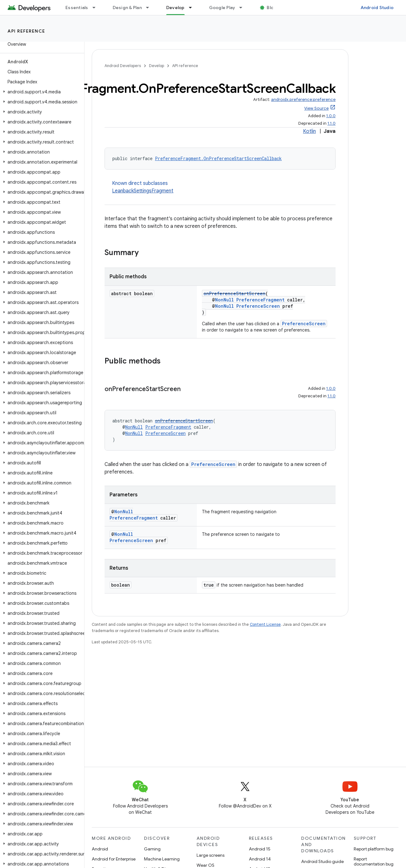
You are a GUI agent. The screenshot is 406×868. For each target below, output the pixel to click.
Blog (272, 8)
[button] (41, 92)
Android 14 (260, 859)
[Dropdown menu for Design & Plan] (150, 8)
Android (100, 849)
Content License (265, 624)
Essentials (77, 8)
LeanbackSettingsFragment (143, 191)
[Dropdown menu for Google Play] (244, 8)
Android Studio (377, 8)
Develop (157, 66)
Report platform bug (374, 849)
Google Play (222, 8)
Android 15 (260, 849)
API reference (26, 31)
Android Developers (123, 66)
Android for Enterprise (114, 859)
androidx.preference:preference (303, 99)
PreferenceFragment (260, 300)
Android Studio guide (322, 861)
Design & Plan (127, 8)
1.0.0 (331, 116)
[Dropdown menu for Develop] (193, 8)
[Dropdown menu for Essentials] (97, 8)
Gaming (152, 849)
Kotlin (309, 131)
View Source (316, 108)
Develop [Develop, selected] (175, 8)
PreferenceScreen (258, 306)
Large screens (211, 855)
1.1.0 (331, 123)
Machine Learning (162, 859)
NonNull (224, 300)
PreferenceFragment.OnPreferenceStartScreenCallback (218, 158)
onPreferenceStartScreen (234, 293)
